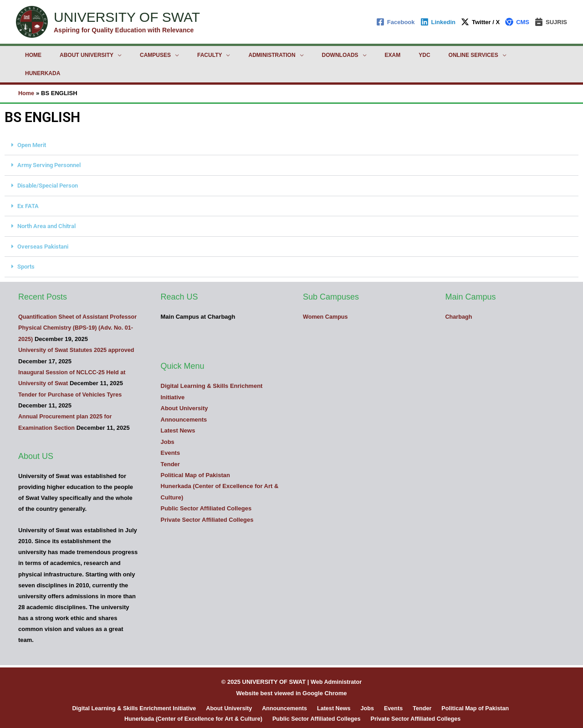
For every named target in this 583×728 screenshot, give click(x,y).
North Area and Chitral (46, 206)
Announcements (184, 399)
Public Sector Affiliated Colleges (206, 486)
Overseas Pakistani (43, 227)
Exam (345, 55)
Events (171, 431)
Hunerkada (473, 55)
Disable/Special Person (48, 166)
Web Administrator (336, 660)
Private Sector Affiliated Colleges (207, 497)
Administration (239, 55)
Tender (170, 443)
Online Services (412, 55)
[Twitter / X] (480, 22)
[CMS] (517, 22)
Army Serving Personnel (49, 146)
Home (30, 55)
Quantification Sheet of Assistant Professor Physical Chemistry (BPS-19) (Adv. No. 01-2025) (73, 307)
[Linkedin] (438, 22)
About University (76, 55)
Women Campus (326, 296)
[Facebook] (396, 22)
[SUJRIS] (551, 22)
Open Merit (32, 126)
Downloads (300, 55)
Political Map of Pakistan (195, 454)
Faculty (184, 55)
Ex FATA (28, 186)
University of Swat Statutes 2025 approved (78, 329)
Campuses (137, 55)
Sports (26, 247)
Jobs (168, 420)
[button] (291, 127)
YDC (370, 55)
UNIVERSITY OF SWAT (127, 17)
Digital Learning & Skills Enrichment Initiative (144, 687)
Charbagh (459, 296)
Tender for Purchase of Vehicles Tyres (72, 373)
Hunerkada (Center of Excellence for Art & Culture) (195, 698)
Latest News (178, 410)
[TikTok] (339, 714)
